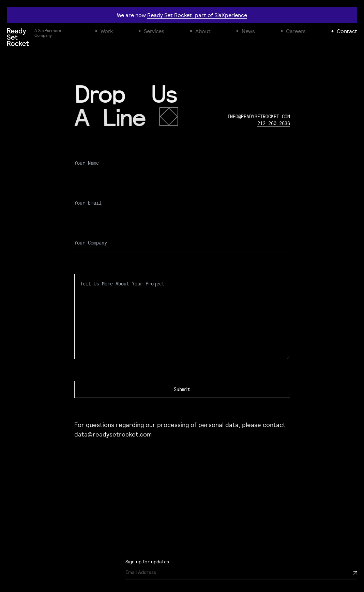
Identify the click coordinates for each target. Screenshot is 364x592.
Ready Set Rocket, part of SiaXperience (197, 15)
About (203, 31)
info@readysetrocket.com (259, 117)
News (248, 31)
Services (154, 31)
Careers (296, 31)
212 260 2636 (274, 123)
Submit (182, 389)
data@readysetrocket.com (113, 434)
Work (107, 31)
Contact (347, 31)
